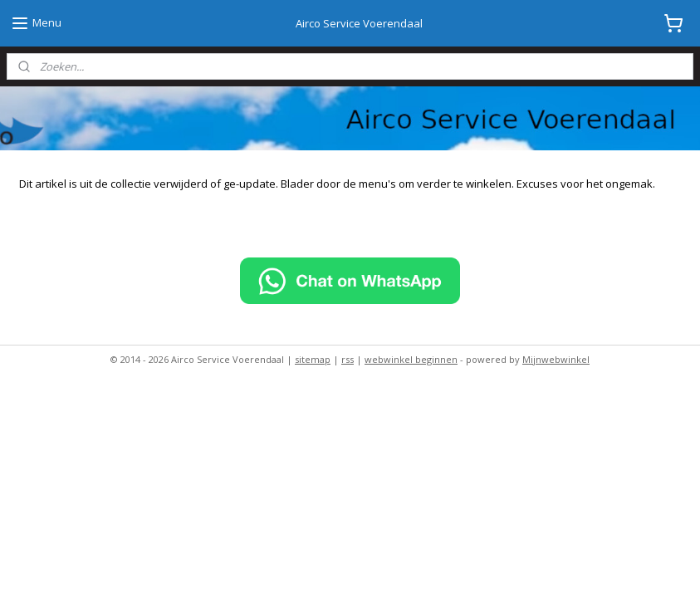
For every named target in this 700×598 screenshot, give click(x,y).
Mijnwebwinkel (556, 359)
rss (348, 359)
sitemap (313, 359)
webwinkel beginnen (411, 359)
